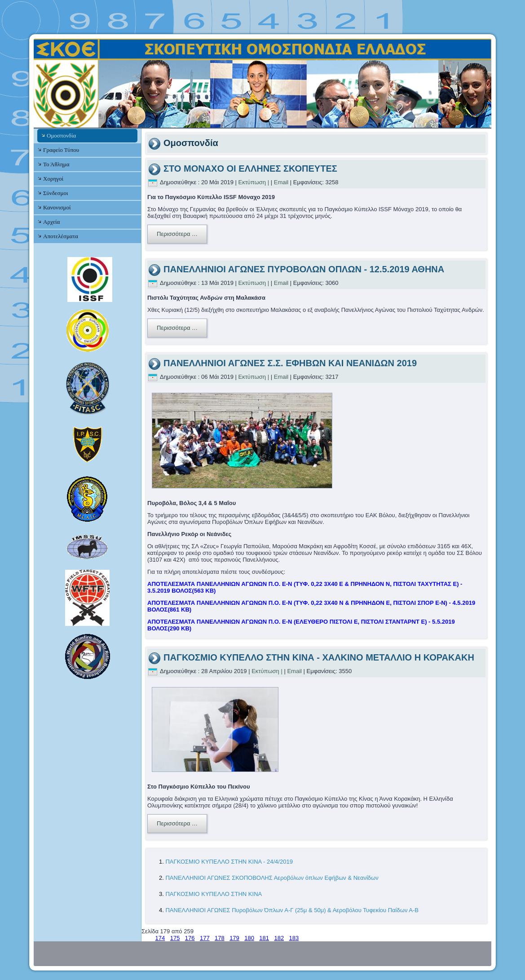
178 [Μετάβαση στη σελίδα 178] (220, 938)
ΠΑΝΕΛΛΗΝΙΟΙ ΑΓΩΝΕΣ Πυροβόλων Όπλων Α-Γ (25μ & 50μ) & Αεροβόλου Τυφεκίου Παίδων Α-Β (292, 910)
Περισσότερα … (177, 234)
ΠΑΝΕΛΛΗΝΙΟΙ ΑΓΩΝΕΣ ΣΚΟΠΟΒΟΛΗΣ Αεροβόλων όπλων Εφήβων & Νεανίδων (272, 878)
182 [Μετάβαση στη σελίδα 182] (279, 938)
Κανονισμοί (57, 207)
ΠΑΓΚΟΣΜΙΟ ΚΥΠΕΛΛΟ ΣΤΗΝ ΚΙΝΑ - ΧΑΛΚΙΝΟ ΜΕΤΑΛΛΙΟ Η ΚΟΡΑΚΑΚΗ (319, 657)
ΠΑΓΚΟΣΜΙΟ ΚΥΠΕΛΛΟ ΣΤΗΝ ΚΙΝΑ (214, 894)
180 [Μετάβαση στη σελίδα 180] (249, 938)
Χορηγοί (53, 179)
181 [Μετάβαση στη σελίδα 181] (264, 938)
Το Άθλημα (56, 164)
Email (281, 182)
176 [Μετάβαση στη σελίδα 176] (190, 938)
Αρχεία (51, 222)
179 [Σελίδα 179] (234, 938)
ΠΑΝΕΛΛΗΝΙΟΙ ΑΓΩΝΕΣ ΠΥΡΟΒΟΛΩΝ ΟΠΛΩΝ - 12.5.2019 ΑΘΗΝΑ (304, 269)
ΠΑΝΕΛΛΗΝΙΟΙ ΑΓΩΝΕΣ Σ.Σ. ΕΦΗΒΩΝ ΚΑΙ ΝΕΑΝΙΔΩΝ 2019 (290, 363)
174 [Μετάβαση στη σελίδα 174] (160, 938)
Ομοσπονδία (61, 135)
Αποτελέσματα (61, 236)
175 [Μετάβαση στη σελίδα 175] (175, 938)
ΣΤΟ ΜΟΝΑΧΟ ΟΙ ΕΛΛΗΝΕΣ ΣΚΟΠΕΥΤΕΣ (250, 169)
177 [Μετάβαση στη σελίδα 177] (205, 938)
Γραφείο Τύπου (61, 150)
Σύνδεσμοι (55, 193)
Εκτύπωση (252, 182)
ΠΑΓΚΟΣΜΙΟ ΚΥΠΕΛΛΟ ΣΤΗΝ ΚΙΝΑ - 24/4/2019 (229, 862)
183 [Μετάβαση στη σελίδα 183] (294, 938)
